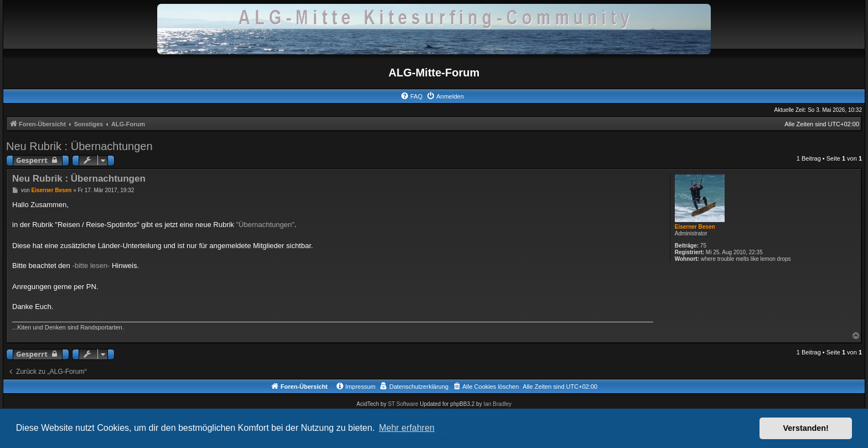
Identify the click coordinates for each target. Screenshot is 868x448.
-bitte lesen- (91, 266)
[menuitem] (411, 96)
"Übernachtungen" (265, 225)
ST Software (403, 404)
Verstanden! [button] (806, 428)
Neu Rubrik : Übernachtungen (79, 146)
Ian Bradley (497, 404)
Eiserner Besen (695, 227)
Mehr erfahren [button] (407, 428)
